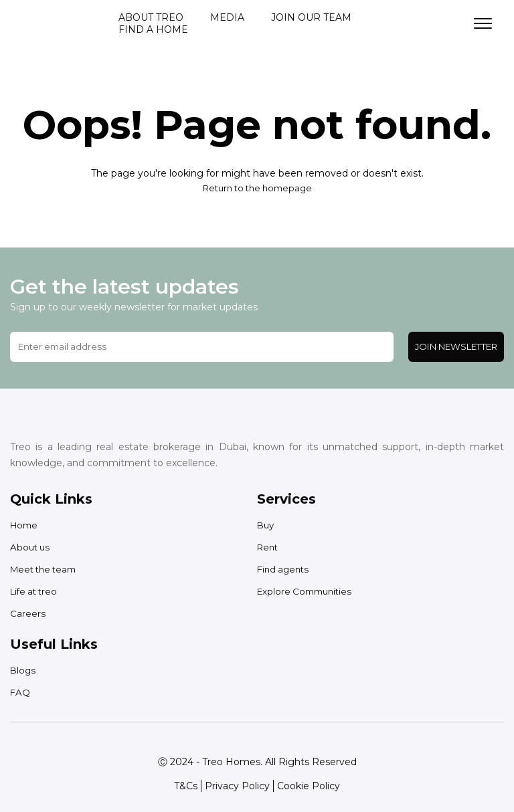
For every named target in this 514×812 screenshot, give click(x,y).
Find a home (153, 29)
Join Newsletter (456, 346)
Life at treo (36, 591)
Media (227, 17)
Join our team (311, 17)
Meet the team (46, 569)
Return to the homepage (257, 188)
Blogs (23, 670)
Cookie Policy (309, 786)
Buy (266, 525)
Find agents (285, 569)
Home (25, 525)
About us (31, 547)
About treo (151, 17)
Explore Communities (308, 591)
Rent (269, 547)
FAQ (20, 692)
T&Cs (186, 786)
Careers (28, 613)
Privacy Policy (237, 786)
